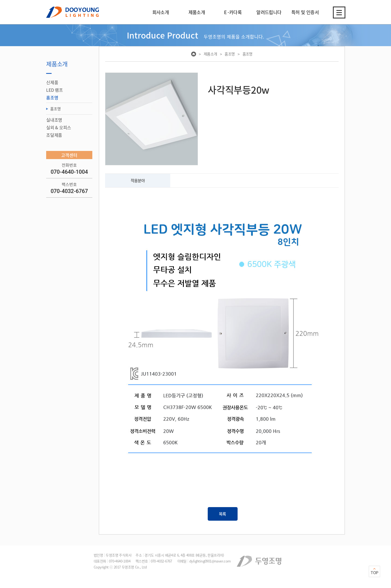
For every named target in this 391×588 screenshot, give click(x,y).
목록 (223, 514)
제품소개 (210, 54)
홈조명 (55, 109)
